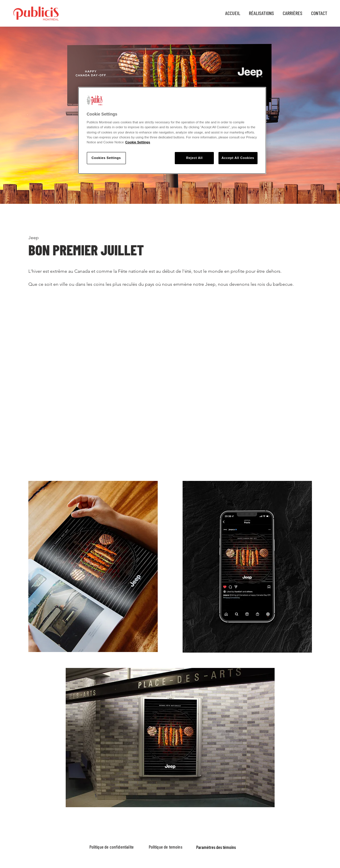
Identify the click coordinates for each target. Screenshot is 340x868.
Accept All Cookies (238, 158)
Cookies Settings (106, 158)
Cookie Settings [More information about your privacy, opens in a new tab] (138, 142)
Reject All (194, 158)
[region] (172, 130)
